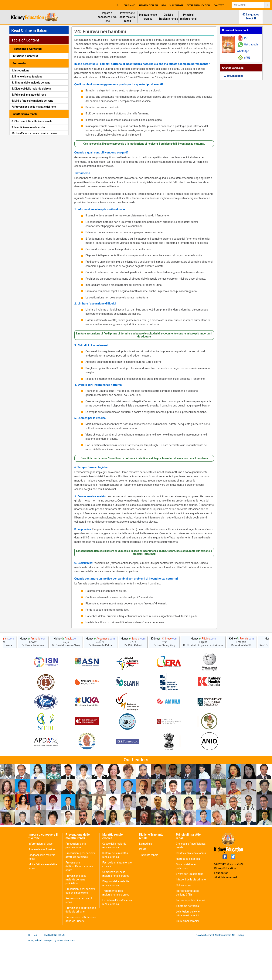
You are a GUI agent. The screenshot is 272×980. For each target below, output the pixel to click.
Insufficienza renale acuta (191, 890)
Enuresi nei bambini (187, 958)
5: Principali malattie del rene (29, 95)
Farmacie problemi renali (190, 937)
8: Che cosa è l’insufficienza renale (32, 121)
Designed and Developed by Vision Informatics (52, 977)
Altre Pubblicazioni (199, 5)
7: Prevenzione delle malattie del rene (34, 107)
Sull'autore (176, 5)
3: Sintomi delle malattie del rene (31, 83)
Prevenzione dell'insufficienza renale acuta (79, 903)
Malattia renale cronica (148, 17)
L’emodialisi (146, 880)
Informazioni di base (41, 880)
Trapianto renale (149, 892)
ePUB (247, 58)
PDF (246, 38)
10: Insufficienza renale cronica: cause (34, 133)
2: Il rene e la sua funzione (27, 77)
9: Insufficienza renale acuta (28, 127)
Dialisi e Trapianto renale (168, 17)
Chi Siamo (129, 5)
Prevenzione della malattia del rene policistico (76, 916)
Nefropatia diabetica (188, 895)
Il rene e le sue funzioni (42, 886)
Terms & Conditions (53, 972)
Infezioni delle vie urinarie (191, 916)
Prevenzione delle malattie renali (128, 17)
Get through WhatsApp (247, 48)
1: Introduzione (20, 71)
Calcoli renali (183, 922)
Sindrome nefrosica (187, 942)
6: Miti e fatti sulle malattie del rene (32, 101)
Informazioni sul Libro (152, 5)
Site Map (33, 972)
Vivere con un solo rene (190, 910)
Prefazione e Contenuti (25, 56)
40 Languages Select (251, 16)
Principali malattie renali (189, 17)
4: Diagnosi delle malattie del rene (32, 89)
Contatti (219, 5)
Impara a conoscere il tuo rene (107, 17)
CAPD (142, 886)
